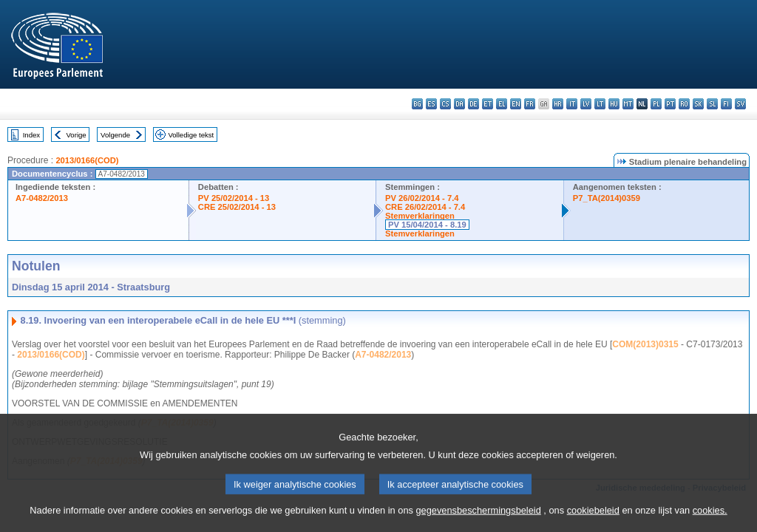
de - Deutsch (473, 104)
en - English (516, 104)
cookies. (710, 519)
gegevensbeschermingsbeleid (478, 519)
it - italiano (572, 104)
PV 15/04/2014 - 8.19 (427, 225)
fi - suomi (726, 104)
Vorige (77, 135)
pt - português (670, 104)
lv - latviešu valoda (586, 104)
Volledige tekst (191, 135)
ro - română (684, 104)
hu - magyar (614, 104)
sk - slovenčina (698, 104)
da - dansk (459, 104)
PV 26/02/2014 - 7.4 (422, 198)
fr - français (530, 104)
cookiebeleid (593, 519)
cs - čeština (445, 104)
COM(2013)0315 (645, 344)
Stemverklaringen (420, 216)
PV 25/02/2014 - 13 (234, 198)
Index (31, 135)
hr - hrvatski (558, 104)
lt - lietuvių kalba (600, 104)
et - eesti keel (488, 104)
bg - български (417, 104)
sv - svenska (740, 104)
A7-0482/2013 (42, 198)
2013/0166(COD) (87, 160)
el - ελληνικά (502, 104)
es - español (431, 104)
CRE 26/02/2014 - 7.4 (425, 207)
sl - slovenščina (712, 104)
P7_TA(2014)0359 (607, 198)
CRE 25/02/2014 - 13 (237, 207)
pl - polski (656, 104)
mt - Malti (628, 104)
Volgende (115, 135)
